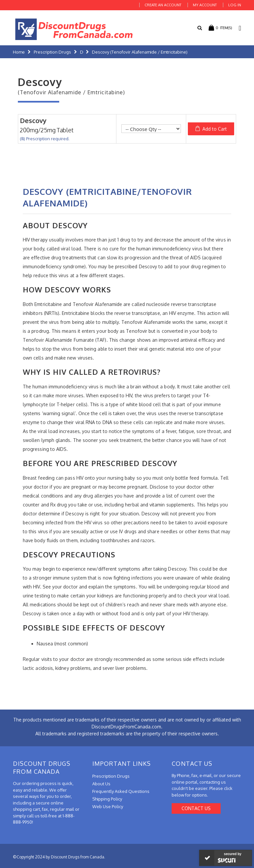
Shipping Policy (107, 799)
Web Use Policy (108, 806)
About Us (101, 784)
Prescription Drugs (52, 52)
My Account (205, 5)
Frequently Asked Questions (121, 791)
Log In (235, 5)
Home (19, 52)
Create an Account (163, 5)
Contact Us (196, 808)
